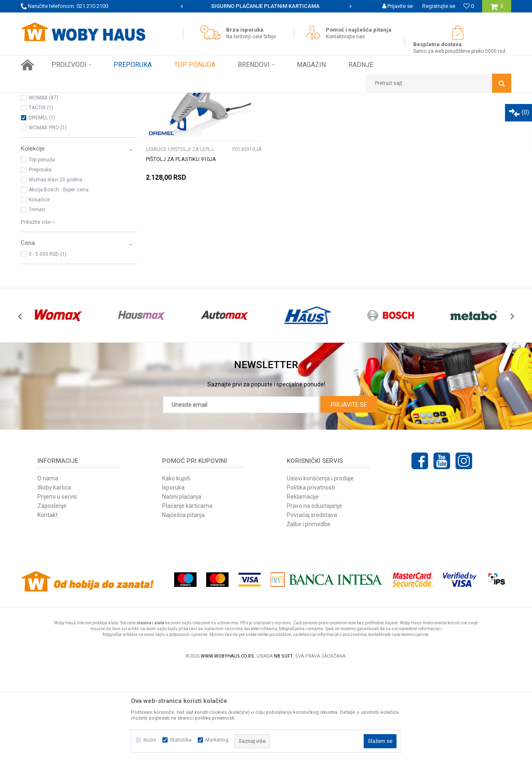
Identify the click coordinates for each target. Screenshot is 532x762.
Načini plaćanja (182, 589)
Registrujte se (439, 6)
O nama (48, 571)
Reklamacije (303, 589)
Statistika (181, 740)
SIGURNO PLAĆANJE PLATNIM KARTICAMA (265, 6)
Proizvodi (80, 99)
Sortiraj (305, 114)
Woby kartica (54, 580)
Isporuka (173, 580)
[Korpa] (497, 9)
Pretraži (220, 128)
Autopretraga (269, 114)
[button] (438, 83)
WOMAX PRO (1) (48, 220)
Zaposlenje (52, 599)
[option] (266, 6)
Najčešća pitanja (183, 608)
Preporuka (40, 262)
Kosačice (39, 292)
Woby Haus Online (42, 99)
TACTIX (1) (41, 200)
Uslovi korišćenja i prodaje (320, 571)
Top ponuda (42, 252)
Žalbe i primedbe (309, 617)
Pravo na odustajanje (314, 599)
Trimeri (37, 302)
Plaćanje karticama (187, 599)
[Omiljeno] (469, 6)
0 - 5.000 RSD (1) (48, 347)
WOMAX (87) (43, 190)
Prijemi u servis (57, 589)
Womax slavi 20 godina (55, 272)
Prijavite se (349, 497)
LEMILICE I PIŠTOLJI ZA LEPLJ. (59, 144)
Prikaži (424, 114)
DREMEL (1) (42, 210)
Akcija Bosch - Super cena (59, 282)
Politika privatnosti (311, 580)
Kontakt (48, 608)
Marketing (217, 740)
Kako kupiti (176, 571)
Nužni (150, 740)
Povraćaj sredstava (312, 608)
